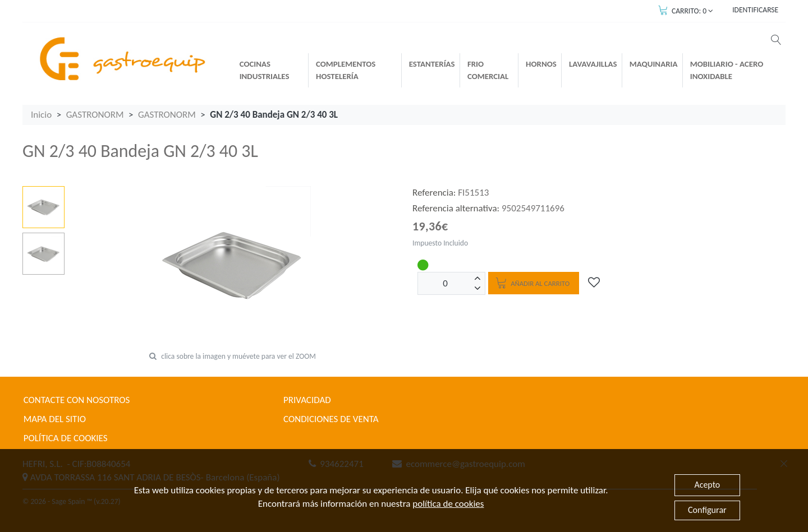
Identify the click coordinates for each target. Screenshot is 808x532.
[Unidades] (446, 283)
